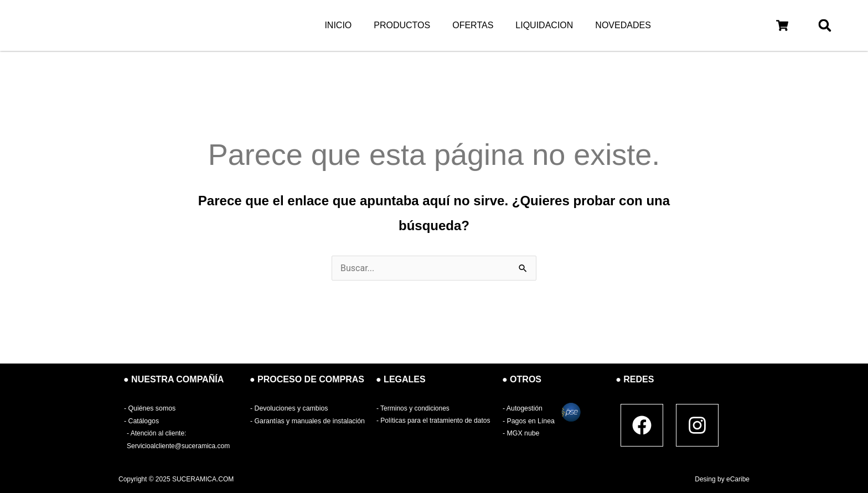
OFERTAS (473, 25)
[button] (782, 26)
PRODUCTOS (402, 25)
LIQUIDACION (544, 25)
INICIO (338, 25)
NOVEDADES (623, 25)
